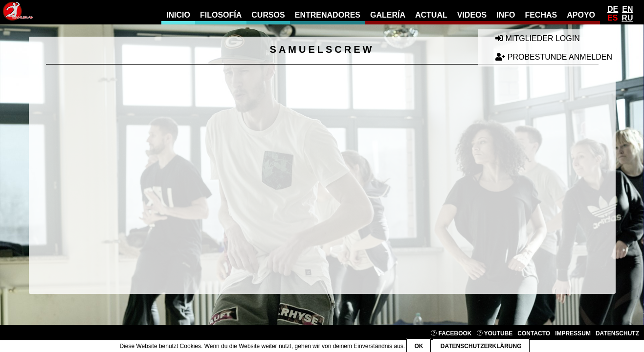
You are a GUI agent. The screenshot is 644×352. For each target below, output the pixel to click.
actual (431, 15)
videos (472, 15)
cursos (268, 15)
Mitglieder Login (537, 38)
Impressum (573, 333)
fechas (541, 15)
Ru (627, 18)
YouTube (495, 333)
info (506, 15)
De (613, 9)
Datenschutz (617, 333)
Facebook (451, 333)
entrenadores (328, 15)
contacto (534, 333)
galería (388, 15)
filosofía (221, 15)
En (627, 9)
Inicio (178, 15)
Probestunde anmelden (554, 57)
